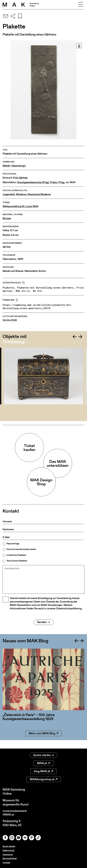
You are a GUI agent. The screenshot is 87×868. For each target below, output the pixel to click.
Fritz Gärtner (20, 178)
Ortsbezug (14, 342)
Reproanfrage (13, 544)
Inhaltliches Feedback (16, 555)
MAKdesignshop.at (44, 778)
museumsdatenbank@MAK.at (17, 812)
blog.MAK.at (43, 770)
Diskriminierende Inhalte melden (21, 549)
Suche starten (43, 754)
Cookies (6, 863)
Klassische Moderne (39, 194)
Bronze (7, 218)
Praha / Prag (57, 182)
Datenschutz (8, 850)
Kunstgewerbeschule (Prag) (33, 182)
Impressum (8, 854)
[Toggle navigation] (81, 5)
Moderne (21, 194)
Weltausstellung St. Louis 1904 (20, 206)
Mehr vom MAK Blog (43, 741)
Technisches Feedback (17, 561)
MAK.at (43, 762)
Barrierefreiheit (10, 858)
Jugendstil (9, 194)
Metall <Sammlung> (14, 166)
